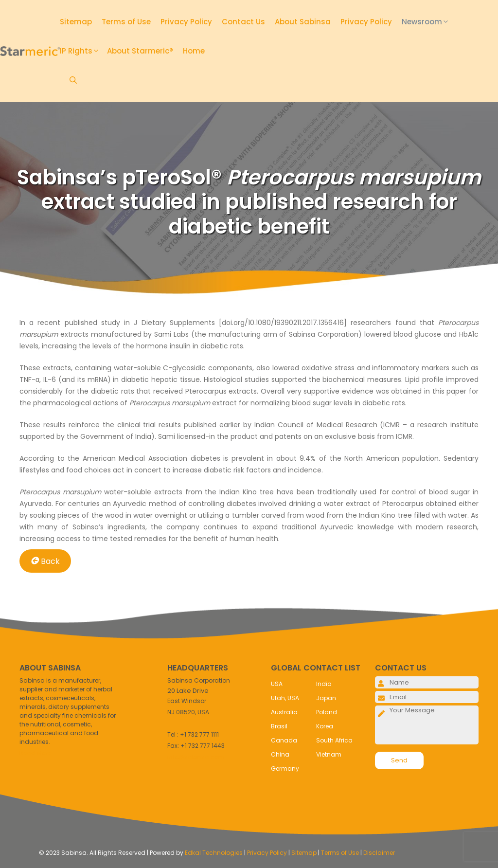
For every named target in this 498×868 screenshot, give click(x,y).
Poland (327, 712)
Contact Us (243, 22)
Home (194, 51)
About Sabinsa (303, 22)
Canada (284, 740)
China (280, 754)
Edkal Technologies (214, 853)
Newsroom (429, 22)
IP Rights (83, 51)
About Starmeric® (140, 51)
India (324, 684)
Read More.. (37, 753)
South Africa (334, 740)
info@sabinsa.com (196, 757)
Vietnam (329, 754)
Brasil (279, 726)
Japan (326, 698)
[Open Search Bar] (73, 80)
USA (277, 684)
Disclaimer (379, 853)
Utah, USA (285, 698)
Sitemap (76, 22)
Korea (325, 726)
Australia (284, 712)
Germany (285, 769)
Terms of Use (126, 22)
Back (45, 561)
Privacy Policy (186, 22)
